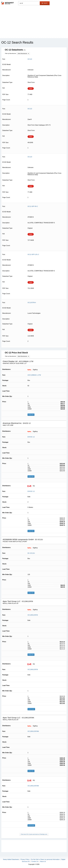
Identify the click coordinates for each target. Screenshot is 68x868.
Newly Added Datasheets (11, 859)
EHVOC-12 (31, 437)
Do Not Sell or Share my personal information (45, 859)
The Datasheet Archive (8, 3)
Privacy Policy (25, 859)
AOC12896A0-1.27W (34, 375)
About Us (43, 861)
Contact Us (35, 861)
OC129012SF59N (33, 731)
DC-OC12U (31, 553)
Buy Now (31, 415)
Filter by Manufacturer (11, 53)
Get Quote (31, 709)
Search (45, 3)
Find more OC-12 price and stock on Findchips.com (34, 834)
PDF (31, 89)
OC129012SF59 (33, 615)
